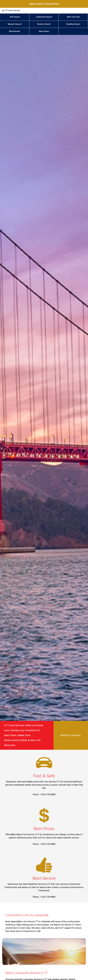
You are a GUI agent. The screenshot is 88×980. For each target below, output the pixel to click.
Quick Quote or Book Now (44, 4)
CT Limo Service (13, 10)
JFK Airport (15, 17)
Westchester (15, 31)
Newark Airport (15, 24)
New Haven (44, 31)
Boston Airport (44, 24)
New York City (73, 17)
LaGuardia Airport (44, 17)
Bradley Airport (73, 24)
